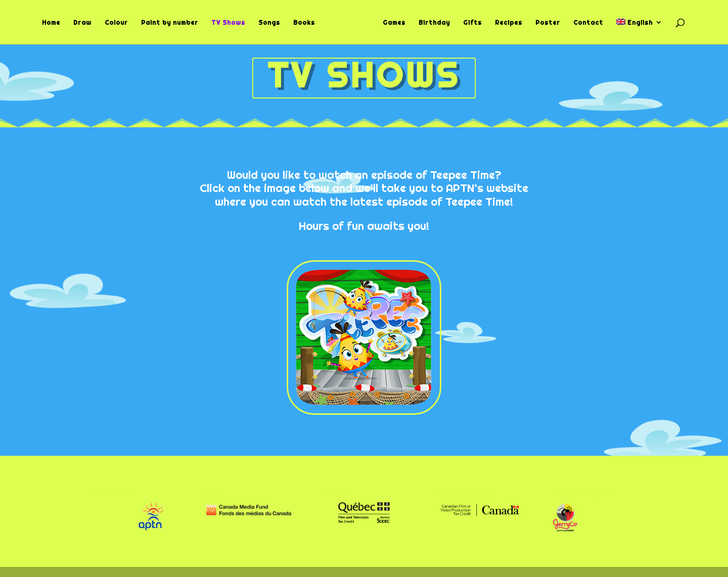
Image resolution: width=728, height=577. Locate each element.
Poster (544, 22)
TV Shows (232, 22)
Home (55, 22)
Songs (273, 22)
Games (391, 22)
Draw (86, 22)
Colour (120, 22)
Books (308, 22)
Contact (585, 22)
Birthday (431, 22)
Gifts (469, 22)
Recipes (505, 22)
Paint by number (173, 22)
